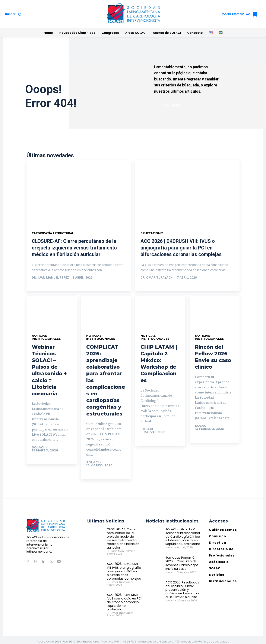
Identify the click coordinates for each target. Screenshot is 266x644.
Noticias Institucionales (47, 338)
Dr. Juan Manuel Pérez (50, 278)
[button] (14, 14)
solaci (38, 448)
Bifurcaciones (152, 234)
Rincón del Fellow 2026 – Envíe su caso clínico (213, 358)
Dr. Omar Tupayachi (157, 278)
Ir (38, 460)
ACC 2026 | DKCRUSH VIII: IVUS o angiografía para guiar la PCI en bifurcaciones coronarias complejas (182, 248)
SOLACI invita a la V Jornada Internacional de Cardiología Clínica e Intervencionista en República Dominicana (182, 537)
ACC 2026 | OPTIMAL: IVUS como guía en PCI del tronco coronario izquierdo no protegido (124, 600)
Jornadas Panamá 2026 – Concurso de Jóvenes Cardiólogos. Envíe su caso (181, 563)
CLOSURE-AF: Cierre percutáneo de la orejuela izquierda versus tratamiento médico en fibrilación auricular (75, 248)
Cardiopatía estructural (53, 234)
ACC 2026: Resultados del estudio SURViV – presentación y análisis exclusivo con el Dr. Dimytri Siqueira (182, 590)
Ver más (43, 287)
